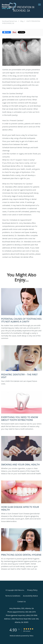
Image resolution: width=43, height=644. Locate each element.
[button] (39, 5)
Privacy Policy (32, 590)
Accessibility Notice (30, 596)
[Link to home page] (11, 6)
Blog (22, 21)
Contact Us (22, 602)
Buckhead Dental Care (10, 21)
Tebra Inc (21, 590)
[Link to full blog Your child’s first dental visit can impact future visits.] (21, 363)
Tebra (31, 636)
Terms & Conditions (13, 596)
